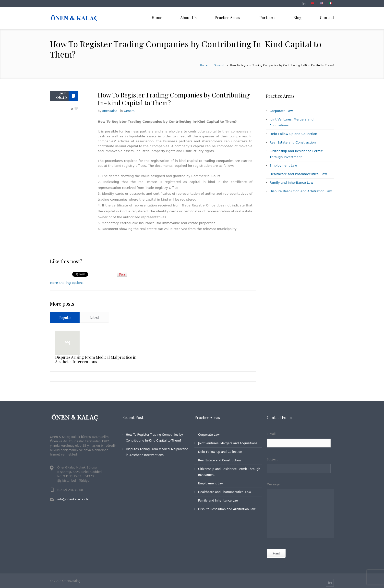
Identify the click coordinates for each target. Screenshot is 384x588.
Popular (65, 318)
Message (300, 511)
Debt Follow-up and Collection (293, 134)
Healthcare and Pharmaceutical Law (298, 174)
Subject (300, 466)
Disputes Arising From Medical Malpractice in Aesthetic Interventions (96, 359)
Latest (94, 318)
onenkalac (110, 111)
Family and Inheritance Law (291, 183)
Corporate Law (281, 111)
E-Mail (300, 440)
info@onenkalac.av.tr (73, 499)
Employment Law (283, 165)
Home (204, 65)
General (219, 65)
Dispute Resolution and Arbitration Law (301, 191)
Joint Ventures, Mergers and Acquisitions (228, 443)
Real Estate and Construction (293, 142)
